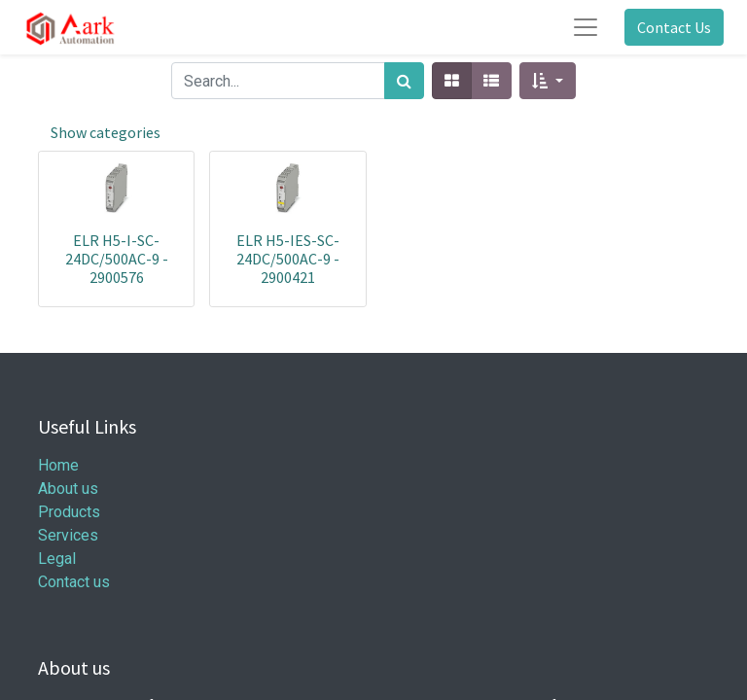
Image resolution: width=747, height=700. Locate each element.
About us (68, 489)
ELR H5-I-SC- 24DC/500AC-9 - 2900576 (117, 259)
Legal (57, 559)
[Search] (404, 81)
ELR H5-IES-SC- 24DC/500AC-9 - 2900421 (288, 259)
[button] (547, 81)
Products (69, 512)
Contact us (74, 582)
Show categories (106, 132)
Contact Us (674, 27)
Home (58, 465)
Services (68, 535)
